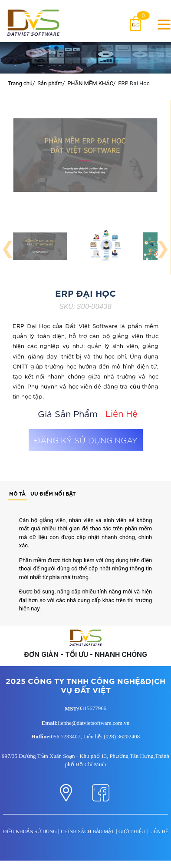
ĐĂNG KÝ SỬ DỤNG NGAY (86, 440)
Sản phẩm (50, 83)
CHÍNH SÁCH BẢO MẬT (87, 831)
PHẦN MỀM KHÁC (90, 83)
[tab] (17, 494)
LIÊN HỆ (159, 831)
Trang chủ (20, 83)
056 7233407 (66, 736)
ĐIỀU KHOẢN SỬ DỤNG (30, 831)
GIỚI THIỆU (132, 831)
